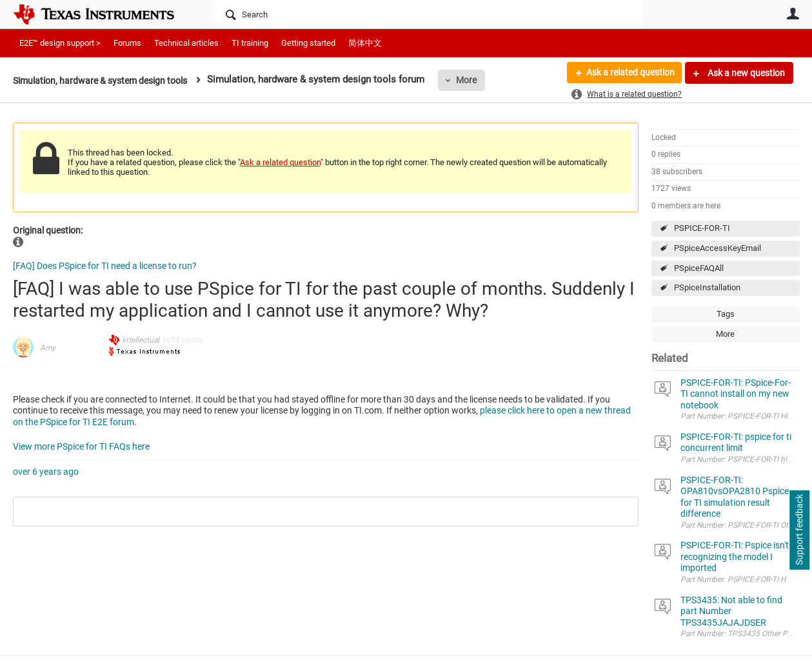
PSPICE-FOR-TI (702, 228)
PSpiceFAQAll (699, 268)
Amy (48, 348)
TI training (250, 43)
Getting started (308, 43)
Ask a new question (745, 73)
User (793, 14)
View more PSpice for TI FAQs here (81, 446)
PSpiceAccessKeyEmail (718, 248)
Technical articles (186, 43)
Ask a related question (630, 73)
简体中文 (365, 43)
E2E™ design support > (60, 43)
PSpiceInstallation (707, 287)
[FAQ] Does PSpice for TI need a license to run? (105, 266)
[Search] (429, 14)
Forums (127, 43)
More (481, 80)
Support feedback (799, 530)
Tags (726, 314)
